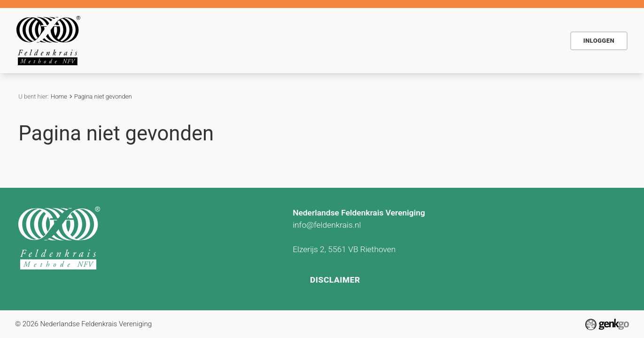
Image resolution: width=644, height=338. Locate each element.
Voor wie (261, 40)
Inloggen (599, 41)
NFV (539, 40)
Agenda (308, 40)
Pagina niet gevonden (103, 96)
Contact (397, 40)
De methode (207, 40)
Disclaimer (336, 278)
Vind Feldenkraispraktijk (471, 40)
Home (164, 41)
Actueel (352, 40)
